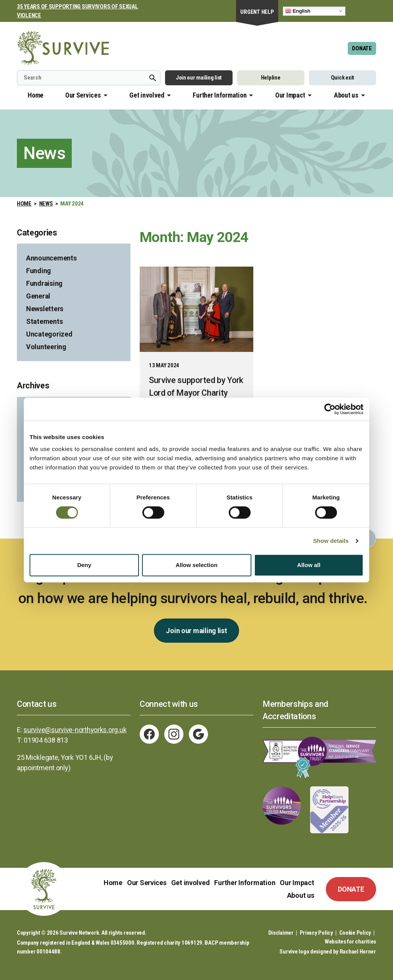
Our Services (83, 95)
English (298, 11)
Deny (84, 565)
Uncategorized (49, 334)
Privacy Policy (316, 933)
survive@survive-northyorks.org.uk (75, 730)
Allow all (309, 565)
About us (346, 95)
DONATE (362, 48)
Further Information (220, 95)
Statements (44, 321)
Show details (331, 541)
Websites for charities (350, 942)
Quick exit (343, 78)
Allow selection (196, 565)
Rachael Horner (358, 952)
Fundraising (44, 283)
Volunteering (46, 347)
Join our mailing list (199, 78)
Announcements (51, 258)
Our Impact (290, 95)
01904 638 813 (46, 740)
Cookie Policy (355, 933)
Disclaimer (281, 933)
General (38, 296)
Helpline (271, 78)
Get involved (147, 95)
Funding (39, 271)
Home (36, 95)
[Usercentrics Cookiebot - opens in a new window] (330, 409)
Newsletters (45, 309)
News (46, 204)
